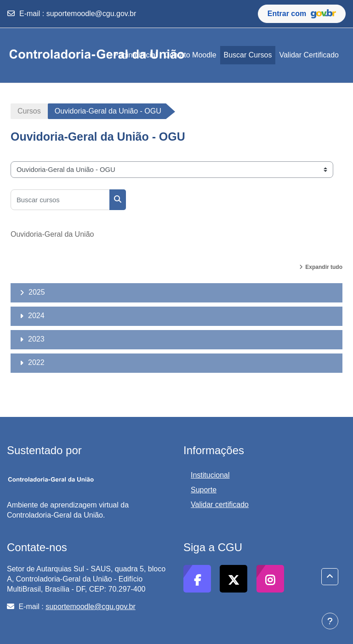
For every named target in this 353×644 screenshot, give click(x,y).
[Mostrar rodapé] (330, 621)
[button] (330, 577)
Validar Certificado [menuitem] (309, 55)
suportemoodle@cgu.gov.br (91, 14)
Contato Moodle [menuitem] (191, 55)
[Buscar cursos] (60, 200)
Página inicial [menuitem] (135, 55)
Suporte (204, 490)
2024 (36, 316)
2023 (36, 339)
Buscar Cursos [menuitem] (248, 55)
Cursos (29, 111)
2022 (36, 362)
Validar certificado (220, 504)
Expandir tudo (324, 267)
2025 (37, 292)
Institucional (210, 475)
